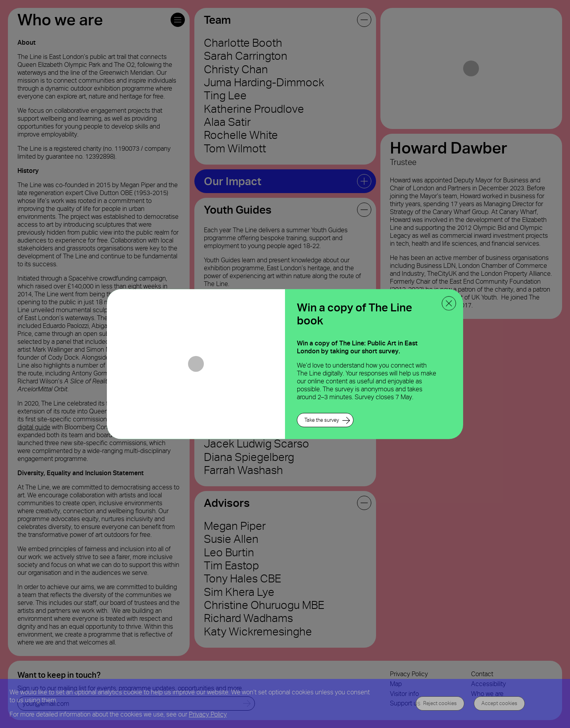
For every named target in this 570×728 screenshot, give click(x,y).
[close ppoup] (449, 303)
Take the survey (322, 420)
